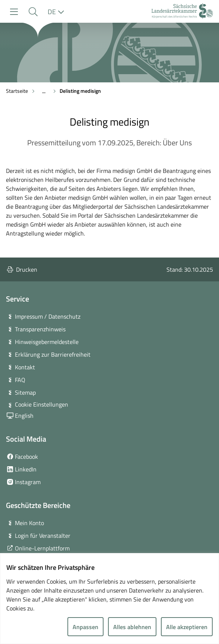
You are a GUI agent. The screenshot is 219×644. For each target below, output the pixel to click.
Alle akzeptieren (187, 627)
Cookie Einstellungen (42, 404)
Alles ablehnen (132, 627)
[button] (33, 12)
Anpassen (85, 627)
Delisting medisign (80, 91)
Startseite (17, 91)
